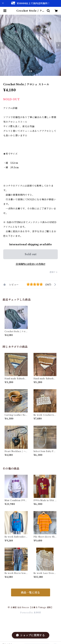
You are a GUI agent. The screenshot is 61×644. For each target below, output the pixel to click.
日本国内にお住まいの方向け (31, 264)
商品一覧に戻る (31, 592)
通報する (54, 272)
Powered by (30, 613)
